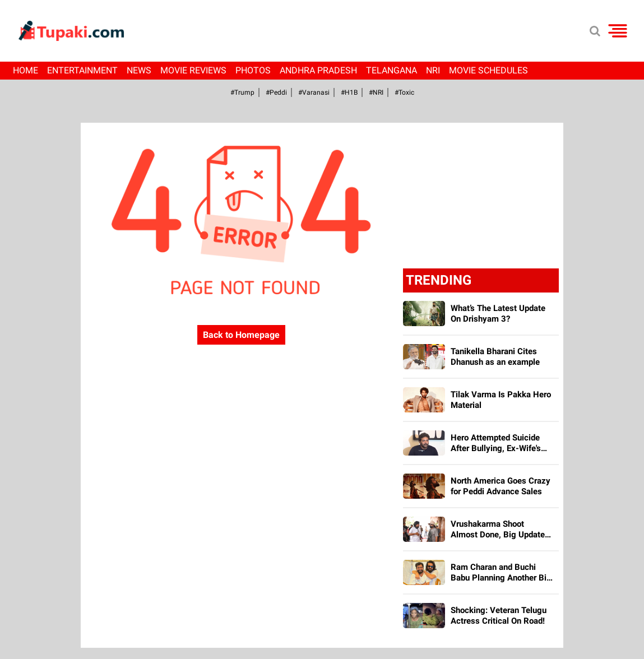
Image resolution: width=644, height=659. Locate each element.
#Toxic (404, 92)
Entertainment (82, 70)
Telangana (392, 70)
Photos (253, 70)
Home (26, 70)
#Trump (242, 92)
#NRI (376, 92)
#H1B (349, 92)
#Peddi (276, 92)
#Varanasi (314, 92)
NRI (433, 70)
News (139, 70)
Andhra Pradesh (318, 70)
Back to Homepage (241, 335)
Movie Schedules (488, 70)
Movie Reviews (193, 70)
